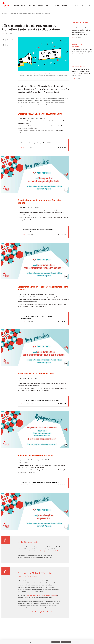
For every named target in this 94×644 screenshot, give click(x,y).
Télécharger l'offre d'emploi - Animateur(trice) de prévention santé (39, 486)
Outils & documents (52, 6)
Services (40, 6)
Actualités (31, 6)
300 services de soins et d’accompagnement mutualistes (41, 600)
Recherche (85, 6)
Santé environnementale (78, 25)
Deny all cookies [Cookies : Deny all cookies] (66, 642)
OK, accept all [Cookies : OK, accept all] (56, 642)
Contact (77, 6)
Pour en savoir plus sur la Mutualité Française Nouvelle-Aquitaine (36, 617)
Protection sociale (77, 47)
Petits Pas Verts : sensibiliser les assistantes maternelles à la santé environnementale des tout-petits (82, 73)
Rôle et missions (19, 6)
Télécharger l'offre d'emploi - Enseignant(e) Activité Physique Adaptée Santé (40, 144)
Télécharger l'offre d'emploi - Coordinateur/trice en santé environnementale (40, 231)
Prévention (10, 22)
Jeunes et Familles (77, 23)
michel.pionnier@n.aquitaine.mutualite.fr (47, 556)
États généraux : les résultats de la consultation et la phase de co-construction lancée (82, 52)
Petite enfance (76, 64)
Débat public (75, 44)
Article (3, 34)
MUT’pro (64, 6)
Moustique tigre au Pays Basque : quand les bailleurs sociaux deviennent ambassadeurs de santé (81, 31)
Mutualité (4, 22)
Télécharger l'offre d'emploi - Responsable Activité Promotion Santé (39, 402)
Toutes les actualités (8, 637)
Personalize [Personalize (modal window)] (76, 642)
